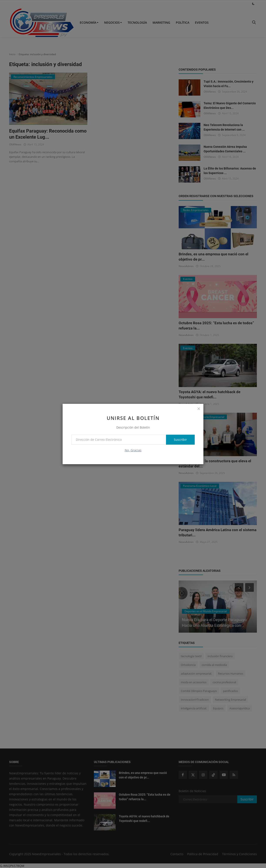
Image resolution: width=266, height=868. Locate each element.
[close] (199, 409)
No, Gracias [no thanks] (133, 450)
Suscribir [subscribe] (180, 440)
